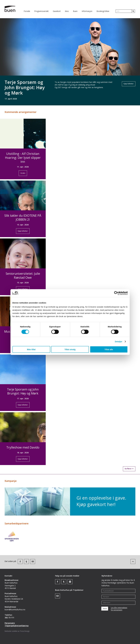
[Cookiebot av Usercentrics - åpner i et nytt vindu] (116, 293)
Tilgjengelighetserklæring (17, 626)
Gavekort (57, 11)
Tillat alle (109, 349)
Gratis (23, 173)
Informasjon (87, 11)
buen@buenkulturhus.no (15, 610)
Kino (67, 11)
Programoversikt (41, 11)
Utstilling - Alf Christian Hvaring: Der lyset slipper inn (23, 158)
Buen (75, 11)
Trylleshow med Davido (23, 447)
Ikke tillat (31, 349)
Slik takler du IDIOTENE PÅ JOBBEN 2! (23, 217)
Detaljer (119, 341)
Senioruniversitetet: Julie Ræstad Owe (23, 276)
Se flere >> (129, 469)
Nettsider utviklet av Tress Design (17, 631)
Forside (27, 11)
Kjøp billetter (129, 84)
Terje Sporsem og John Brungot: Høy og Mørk (25, 88)
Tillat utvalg (70, 349)
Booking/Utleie (103, 11)
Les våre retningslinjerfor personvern (119, 609)
